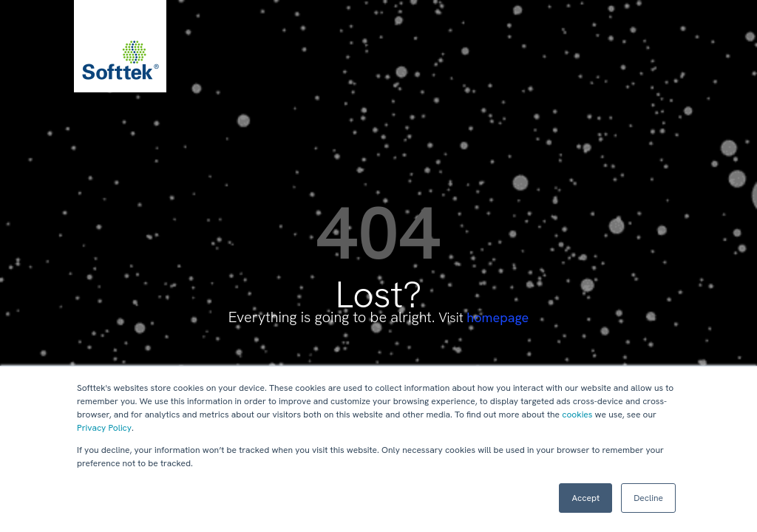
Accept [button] (585, 498)
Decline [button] (648, 498)
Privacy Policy (104, 428)
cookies (577, 415)
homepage (498, 317)
